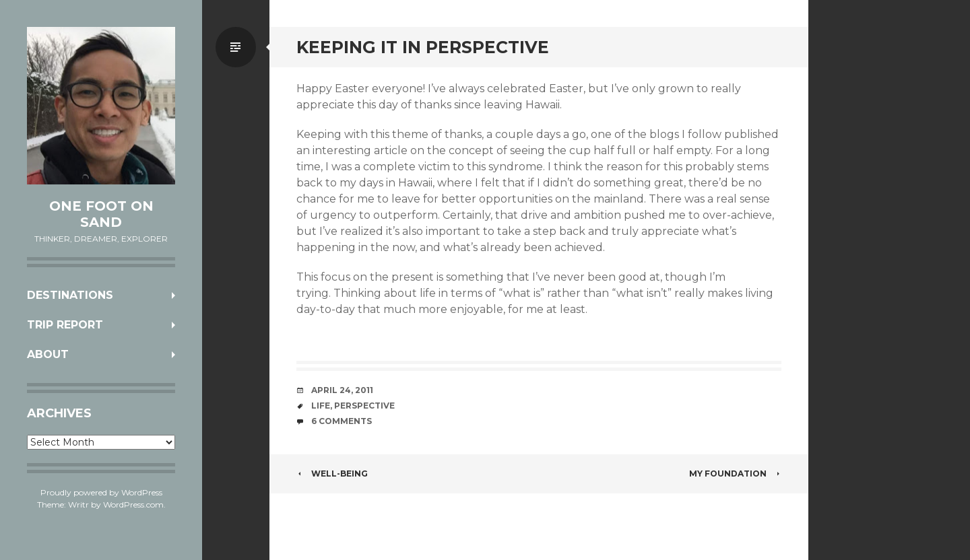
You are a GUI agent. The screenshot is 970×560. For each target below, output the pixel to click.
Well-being (332, 474)
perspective (364, 406)
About (48, 354)
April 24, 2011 (342, 390)
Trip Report (65, 325)
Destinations (70, 295)
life (321, 406)
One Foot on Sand (101, 214)
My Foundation (735, 474)
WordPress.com (133, 504)
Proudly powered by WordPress (101, 492)
